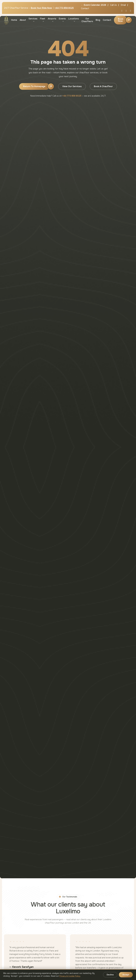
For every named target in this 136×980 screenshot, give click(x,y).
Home (14, 20)
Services (33, 19)
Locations (74, 19)
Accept (126, 975)
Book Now (121, 20)
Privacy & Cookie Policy (70, 976)
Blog (98, 20)
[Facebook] (126, 11)
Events (62, 19)
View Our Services (72, 86)
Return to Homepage (34, 86)
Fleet (43, 19)
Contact (85, 8)
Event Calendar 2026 (94, 5)
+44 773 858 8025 (64, 8)
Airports (52, 19)
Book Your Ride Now (41, 8)
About (23, 20)
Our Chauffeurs (87, 20)
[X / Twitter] (122, 11)
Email (123, 5)
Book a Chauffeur (103, 86)
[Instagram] (130, 11)
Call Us (113, 5)
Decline (110, 975)
